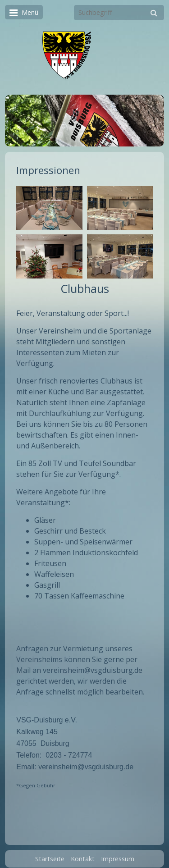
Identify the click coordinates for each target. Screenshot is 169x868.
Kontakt (83, 854)
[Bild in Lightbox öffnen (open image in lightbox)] (49, 208)
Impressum (118, 854)
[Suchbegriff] (119, 13)
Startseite (50, 854)
